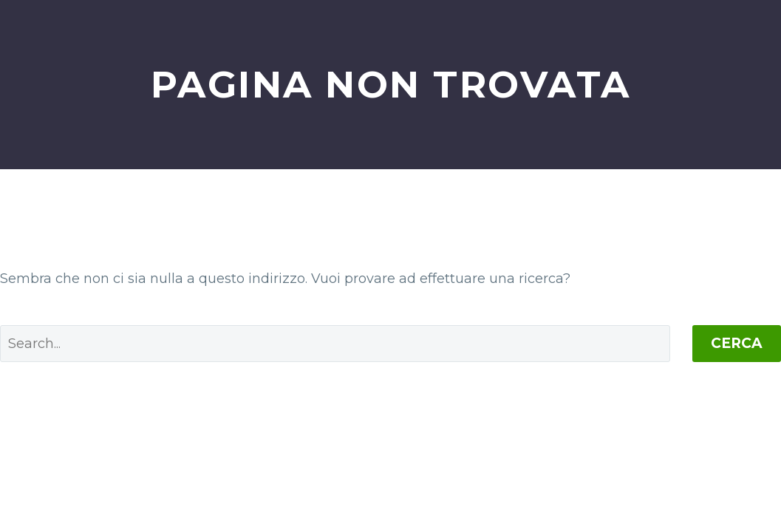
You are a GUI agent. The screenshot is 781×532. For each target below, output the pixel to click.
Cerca (737, 343)
